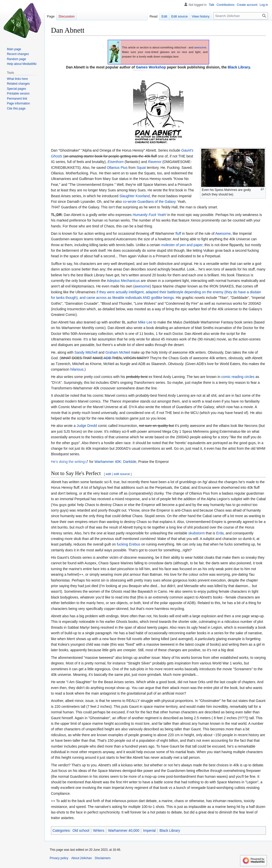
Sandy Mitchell (86, 352)
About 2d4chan (81, 858)
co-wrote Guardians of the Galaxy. (150, 202)
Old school (81, 830)
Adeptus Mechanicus (123, 281)
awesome (200, 47)
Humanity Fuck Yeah (149, 215)
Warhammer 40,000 (124, 830)
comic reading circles (238, 377)
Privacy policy (59, 858)
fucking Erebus (129, 544)
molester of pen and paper (182, 245)
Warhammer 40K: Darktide (115, 462)
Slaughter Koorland (135, 196)
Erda (220, 533)
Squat (141, 168)
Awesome (223, 233)
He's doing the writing (68, 462)
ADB (107, 358)
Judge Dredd (87, 426)
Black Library (239, 67)
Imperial (149, 830)
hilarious (77, 369)
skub (192, 533)
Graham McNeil (118, 352)
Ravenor (155, 162)
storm (200, 533)
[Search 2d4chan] (241, 16)
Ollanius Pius (117, 168)
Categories (61, 830)
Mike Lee (145, 322)
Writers (99, 830)
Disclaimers (103, 858)
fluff (178, 233)
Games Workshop (151, 67)
